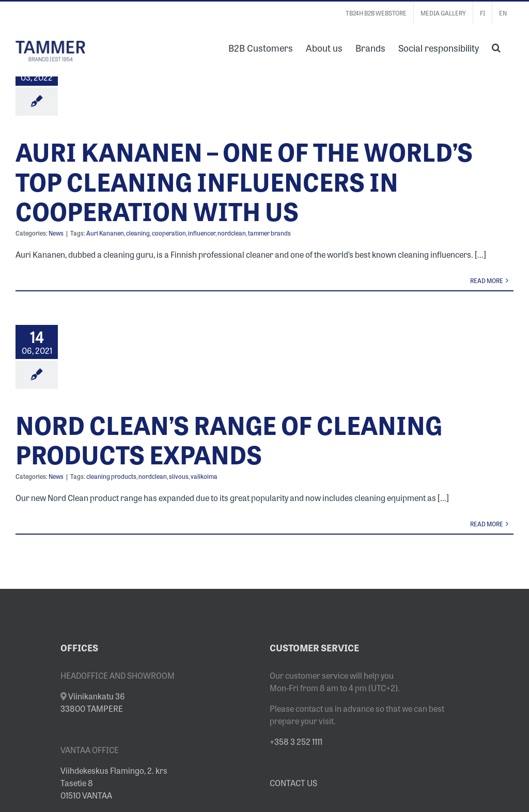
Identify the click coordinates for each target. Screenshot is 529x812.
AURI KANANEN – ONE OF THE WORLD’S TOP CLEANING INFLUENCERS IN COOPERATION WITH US (244, 181)
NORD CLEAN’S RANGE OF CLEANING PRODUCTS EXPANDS (229, 439)
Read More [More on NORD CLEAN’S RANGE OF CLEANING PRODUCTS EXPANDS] (487, 524)
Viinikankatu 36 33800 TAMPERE (93, 702)
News (56, 233)
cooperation (169, 233)
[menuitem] (483, 13)
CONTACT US (293, 783)
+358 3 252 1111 (296, 741)
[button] (496, 46)
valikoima (204, 476)
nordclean (232, 233)
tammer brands (269, 233)
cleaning (138, 233)
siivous (179, 476)
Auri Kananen (105, 233)
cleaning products (111, 476)
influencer (202, 233)
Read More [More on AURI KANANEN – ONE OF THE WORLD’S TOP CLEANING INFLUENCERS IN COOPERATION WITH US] (487, 280)
